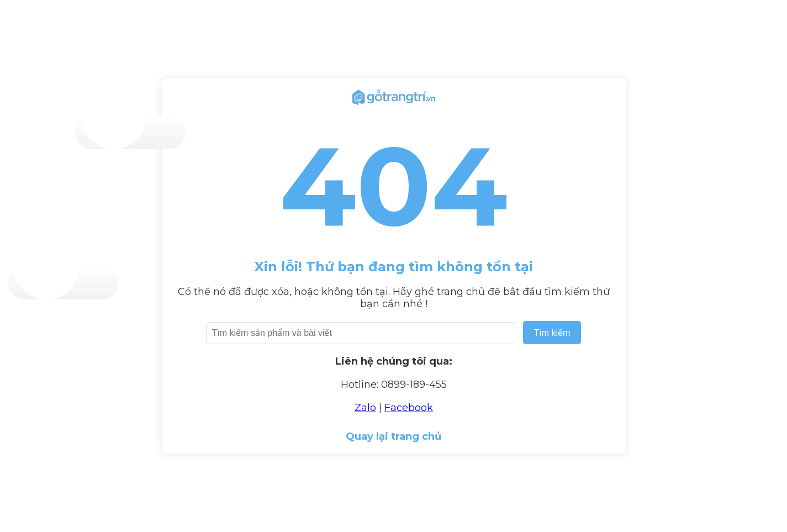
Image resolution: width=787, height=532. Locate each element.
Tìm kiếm (552, 333)
